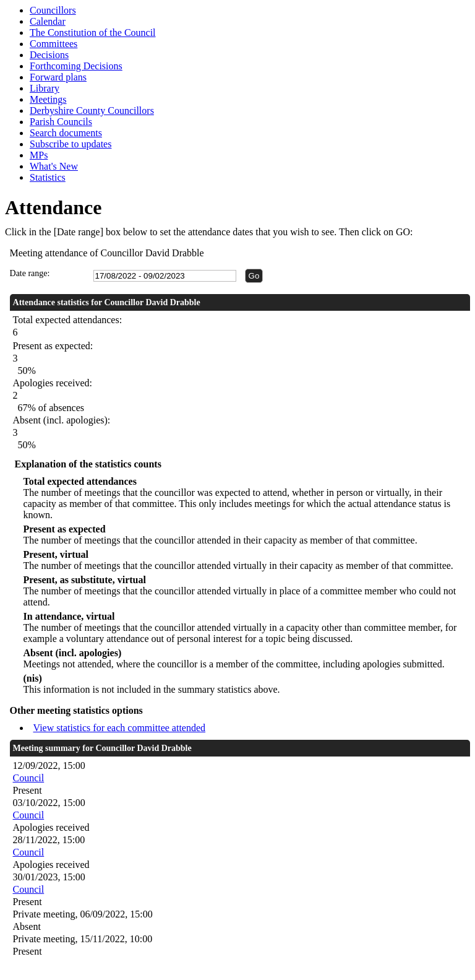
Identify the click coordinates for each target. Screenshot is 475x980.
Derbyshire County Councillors (92, 111)
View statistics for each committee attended (120, 728)
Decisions (49, 55)
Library (45, 88)
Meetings (48, 99)
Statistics (48, 177)
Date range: (30, 273)
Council (29, 778)
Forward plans (58, 77)
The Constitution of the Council (93, 33)
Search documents (66, 133)
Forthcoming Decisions (76, 66)
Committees (53, 44)
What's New (54, 166)
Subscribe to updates (71, 144)
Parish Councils (61, 122)
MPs (39, 155)
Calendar (48, 21)
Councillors (53, 10)
